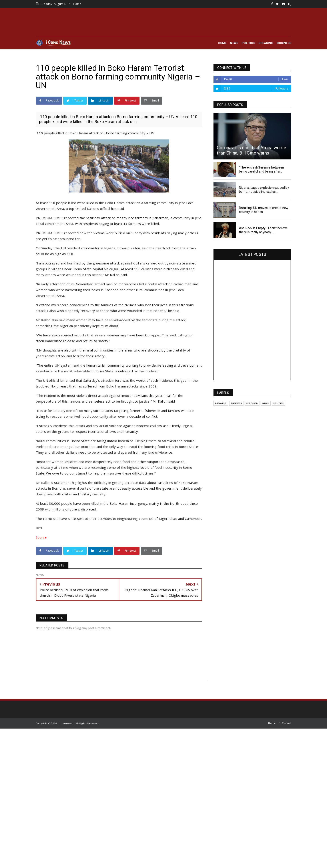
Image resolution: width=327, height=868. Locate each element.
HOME (222, 43)
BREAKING (266, 43)
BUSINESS (284, 43)
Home (77, 4)
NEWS (234, 43)
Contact (287, 723)
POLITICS (248, 43)
